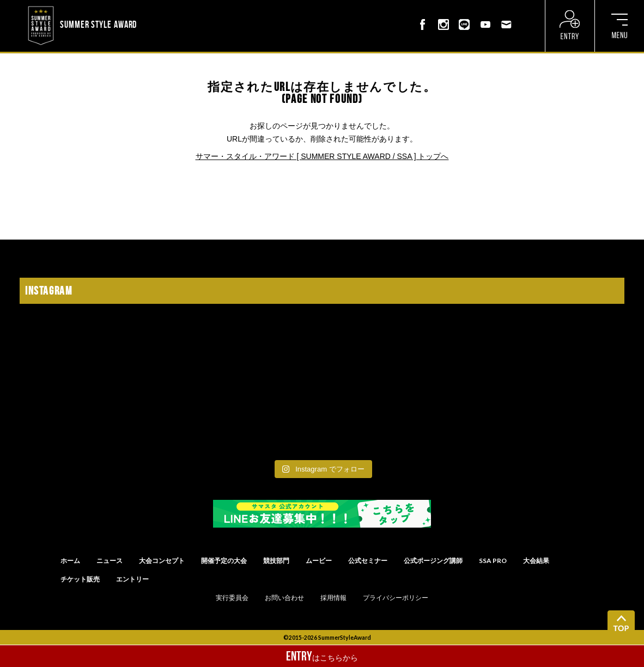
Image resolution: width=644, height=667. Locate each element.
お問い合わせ (284, 598)
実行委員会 (232, 598)
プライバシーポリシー (396, 598)
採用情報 (333, 598)
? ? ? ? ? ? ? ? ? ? (168, 8)
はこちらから (322, 656)
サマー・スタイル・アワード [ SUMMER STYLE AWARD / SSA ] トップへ (322, 156)
